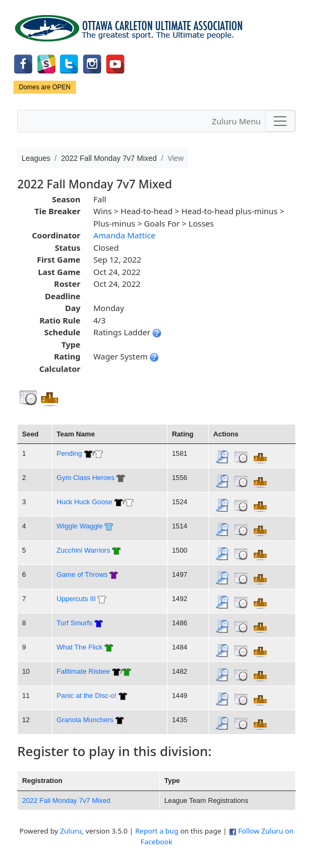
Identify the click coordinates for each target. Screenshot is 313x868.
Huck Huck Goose (84, 502)
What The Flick (79, 647)
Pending (69, 453)
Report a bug (157, 831)
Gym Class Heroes (86, 478)
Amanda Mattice (124, 235)
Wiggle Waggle (80, 526)
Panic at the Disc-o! (86, 696)
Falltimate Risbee (83, 671)
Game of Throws (82, 574)
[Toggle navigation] (280, 121)
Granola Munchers (85, 720)
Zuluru (71, 831)
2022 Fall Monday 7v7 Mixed (66, 800)
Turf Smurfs (75, 623)
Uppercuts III (76, 599)
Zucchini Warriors (83, 550)
